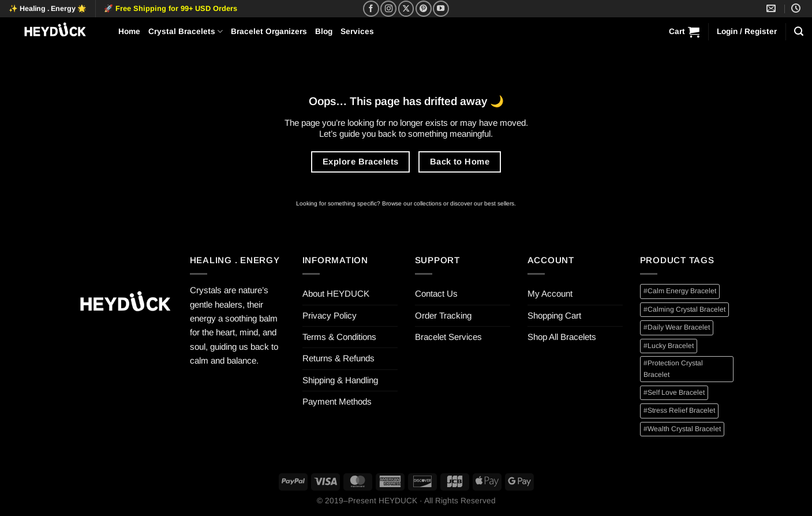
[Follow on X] (406, 9)
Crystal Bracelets (186, 31)
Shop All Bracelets (562, 337)
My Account (550, 293)
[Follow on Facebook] (371, 9)
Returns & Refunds (338, 358)
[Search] (799, 31)
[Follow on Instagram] (388, 9)
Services (357, 31)
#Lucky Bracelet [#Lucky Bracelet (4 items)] (669, 346)
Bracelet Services (448, 337)
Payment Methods (337, 401)
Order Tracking (443, 315)
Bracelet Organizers (269, 31)
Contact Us (436, 293)
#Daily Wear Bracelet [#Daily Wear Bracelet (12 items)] (677, 327)
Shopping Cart (554, 315)
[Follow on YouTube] (441, 9)
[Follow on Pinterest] (424, 9)
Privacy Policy (330, 315)
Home (129, 31)
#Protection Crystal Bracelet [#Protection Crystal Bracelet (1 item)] (673, 369)
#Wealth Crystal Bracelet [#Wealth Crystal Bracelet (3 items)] (682, 429)
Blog (324, 31)
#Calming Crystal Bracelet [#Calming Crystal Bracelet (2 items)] (684, 309)
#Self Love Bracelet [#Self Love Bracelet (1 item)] (674, 392)
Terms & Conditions (339, 337)
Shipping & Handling (340, 380)
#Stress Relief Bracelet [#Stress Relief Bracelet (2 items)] (679, 410)
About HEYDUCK (336, 293)
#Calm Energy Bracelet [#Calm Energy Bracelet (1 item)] (680, 291)
